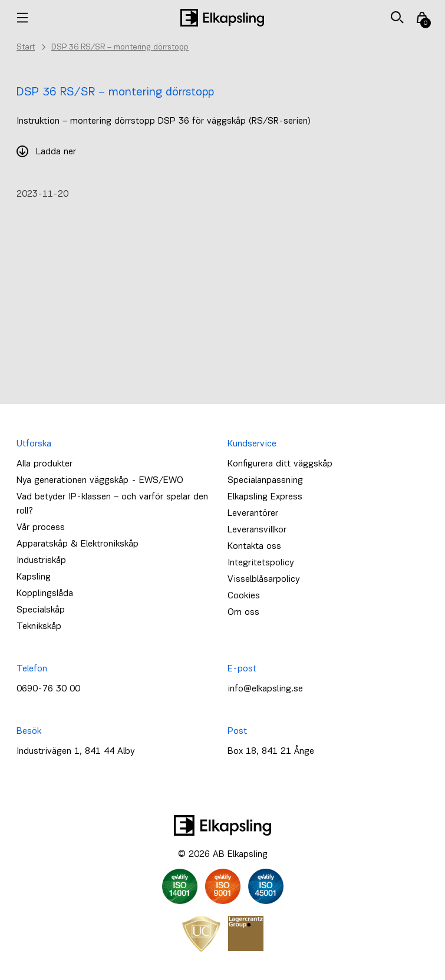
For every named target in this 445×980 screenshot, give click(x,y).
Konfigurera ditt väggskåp (280, 464)
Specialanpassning (265, 481)
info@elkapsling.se (265, 689)
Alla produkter (44, 464)
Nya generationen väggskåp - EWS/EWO (100, 481)
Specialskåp (41, 610)
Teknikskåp (39, 627)
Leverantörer (253, 514)
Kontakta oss (254, 547)
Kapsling (34, 577)
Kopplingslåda (45, 594)
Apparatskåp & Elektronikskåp (78, 544)
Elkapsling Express (265, 497)
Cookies (244, 596)
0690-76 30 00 (48, 689)
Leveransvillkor (257, 530)
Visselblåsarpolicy (263, 580)
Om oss (243, 612)
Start (26, 47)
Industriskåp (41, 561)
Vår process (41, 528)
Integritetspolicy (261, 563)
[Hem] (222, 18)
